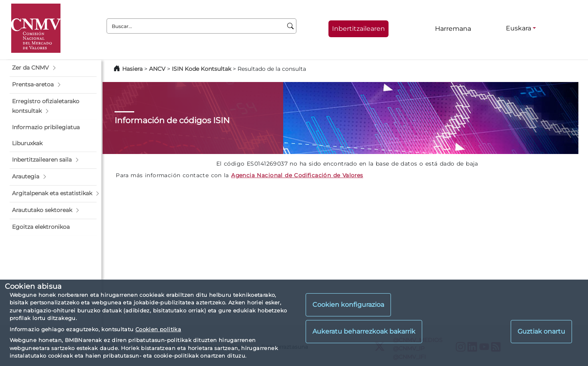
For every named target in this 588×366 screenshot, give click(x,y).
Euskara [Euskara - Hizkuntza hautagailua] (519, 28)
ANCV (157, 69)
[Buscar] (291, 26)
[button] (53, 68)
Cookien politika (158, 329)
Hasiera (132, 69)
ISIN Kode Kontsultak (201, 69)
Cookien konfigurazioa (348, 305)
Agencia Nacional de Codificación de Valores (297, 175)
